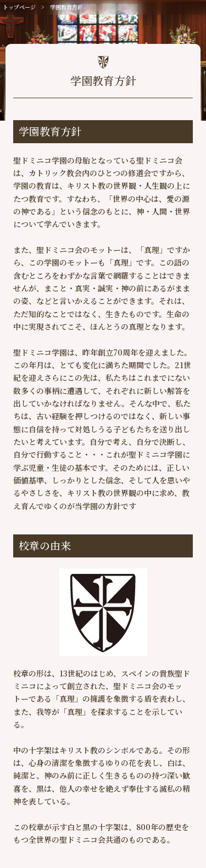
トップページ (19, 7)
